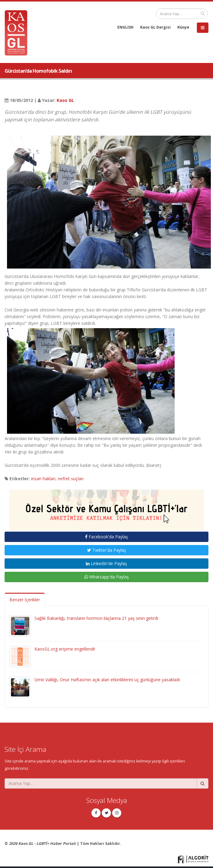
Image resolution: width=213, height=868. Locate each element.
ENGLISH (125, 27)
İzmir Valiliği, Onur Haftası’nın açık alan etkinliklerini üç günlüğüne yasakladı (107, 680)
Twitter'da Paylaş (107, 550)
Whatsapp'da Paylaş (107, 577)
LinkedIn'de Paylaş (106, 563)
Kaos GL (65, 100)
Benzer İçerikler (25, 600)
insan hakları (43, 479)
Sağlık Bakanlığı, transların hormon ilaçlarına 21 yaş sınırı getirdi (96, 618)
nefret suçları (71, 479)
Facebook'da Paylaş (106, 537)
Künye (183, 27)
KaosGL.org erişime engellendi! (65, 649)
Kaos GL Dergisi (155, 27)
